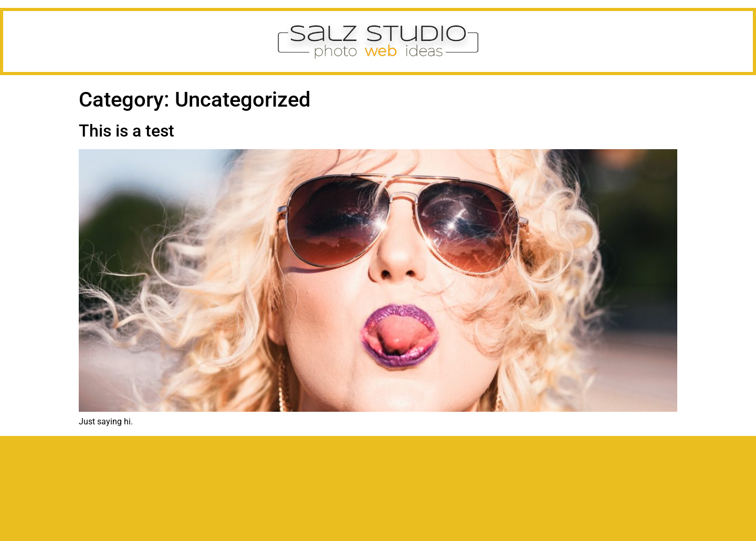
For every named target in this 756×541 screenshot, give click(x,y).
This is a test (127, 131)
